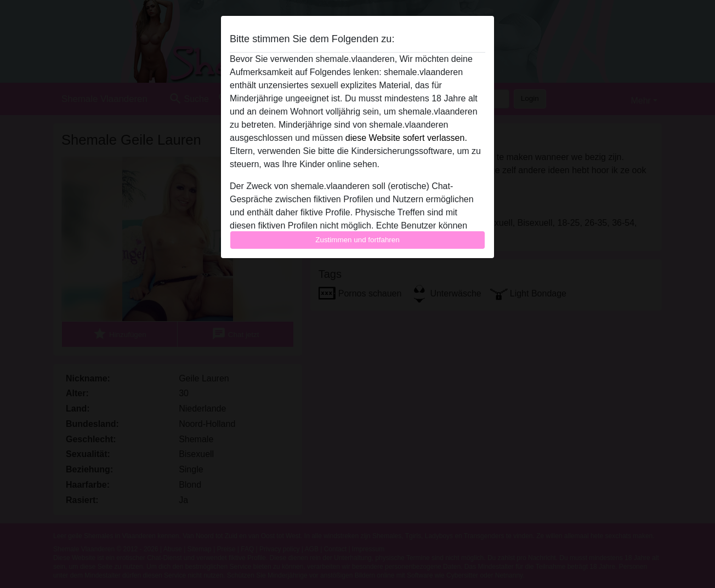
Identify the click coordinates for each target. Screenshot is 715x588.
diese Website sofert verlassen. (406, 138)
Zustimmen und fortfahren (357, 240)
